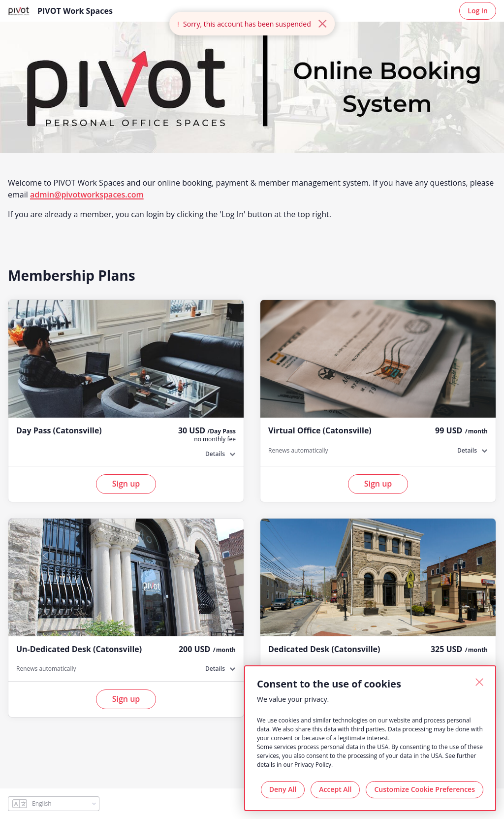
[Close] (479, 682)
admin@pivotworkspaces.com (87, 195)
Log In (478, 11)
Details (215, 454)
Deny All (283, 789)
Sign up (126, 484)
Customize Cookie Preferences (425, 789)
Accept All (335, 789)
